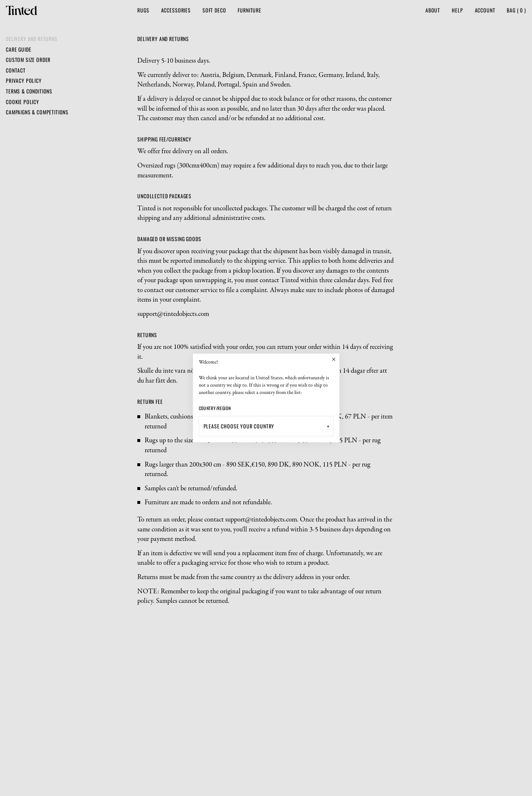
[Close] (334, 359)
